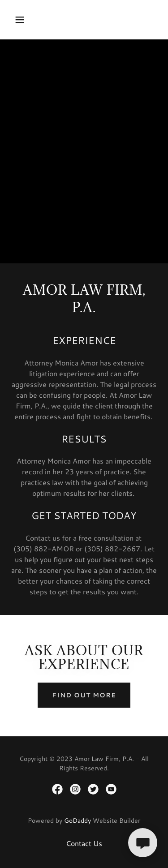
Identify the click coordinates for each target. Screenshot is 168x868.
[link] (57, 789)
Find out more (84, 695)
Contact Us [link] (84, 843)
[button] (28, 20)
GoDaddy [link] (78, 821)
